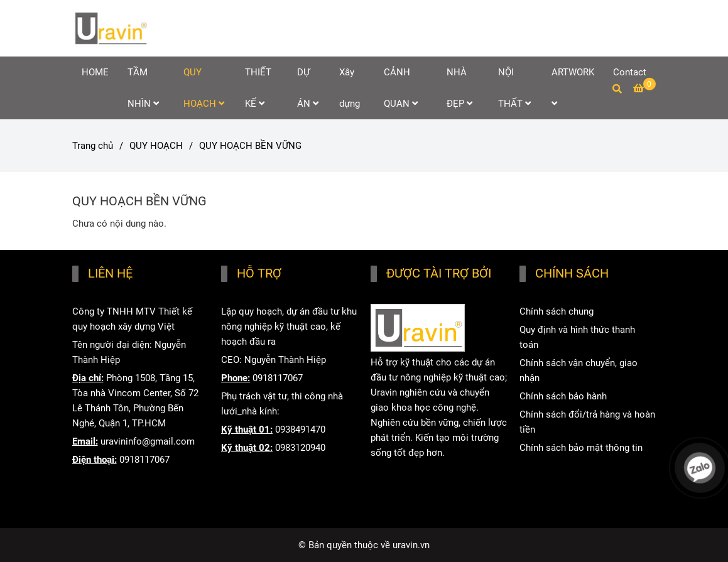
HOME (95, 72)
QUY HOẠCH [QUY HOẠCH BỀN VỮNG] (156, 146)
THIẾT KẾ (258, 88)
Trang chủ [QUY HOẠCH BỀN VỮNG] (93, 146)
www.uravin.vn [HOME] (400, 471)
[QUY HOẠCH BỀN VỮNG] (111, 28)
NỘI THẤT (514, 88)
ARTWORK (573, 87)
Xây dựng (350, 88)
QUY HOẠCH (204, 88)
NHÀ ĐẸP (459, 88)
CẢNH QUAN (401, 88)
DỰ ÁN (308, 88)
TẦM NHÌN (143, 88)
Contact (630, 72)
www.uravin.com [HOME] (405, 489)
